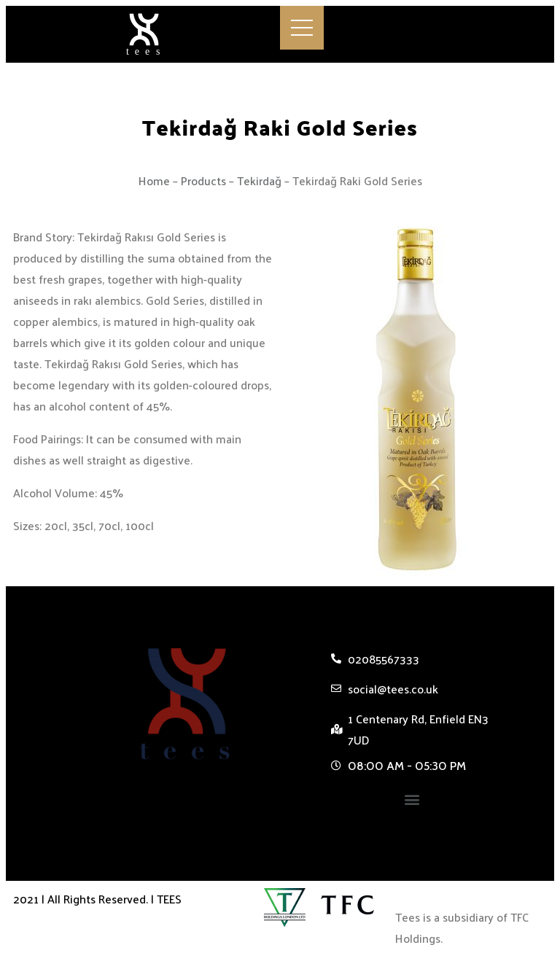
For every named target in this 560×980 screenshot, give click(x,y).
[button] (412, 800)
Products (203, 180)
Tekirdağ (259, 180)
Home (154, 180)
